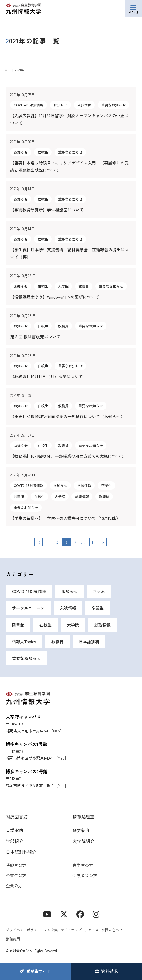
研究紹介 (81, 830)
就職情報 (102, 625)
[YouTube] (47, 914)
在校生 (45, 625)
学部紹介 (15, 841)
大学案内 (15, 830)
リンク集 (51, 930)
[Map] (57, 731)
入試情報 (68, 608)
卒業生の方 (16, 875)
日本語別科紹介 (21, 852)
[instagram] (96, 914)
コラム (99, 591)
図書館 (18, 625)
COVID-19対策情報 (29, 591)
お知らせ (69, 591)
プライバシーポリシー (23, 930)
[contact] (80, 914)
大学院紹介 (84, 841)
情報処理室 (84, 817)
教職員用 (13, 939)
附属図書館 (17, 817)
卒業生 (97, 608)
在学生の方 (83, 865)
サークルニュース (28, 608)
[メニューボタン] (133, 9)
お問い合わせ (112, 930)
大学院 (73, 625)
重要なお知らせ (26, 658)
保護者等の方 (85, 875)
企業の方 (14, 886)
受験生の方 (16, 865)
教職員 (57, 641)
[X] (64, 914)
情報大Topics (24, 641)
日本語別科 (89, 641)
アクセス (92, 930)
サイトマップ (71, 930)
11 (93, 542)
